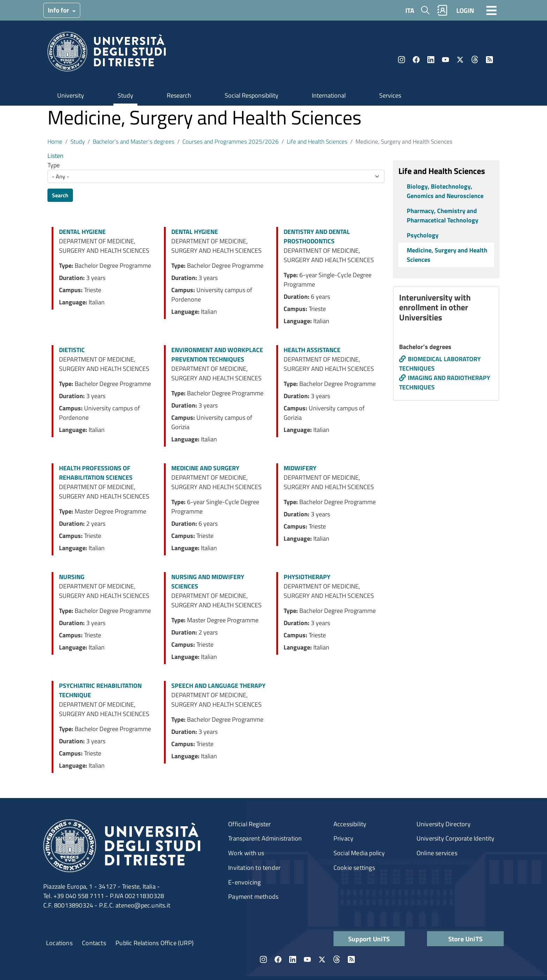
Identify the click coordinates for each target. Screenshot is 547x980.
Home (55, 141)
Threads (475, 60)
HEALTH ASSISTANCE (312, 350)
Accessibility (350, 824)
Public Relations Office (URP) (155, 943)
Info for (59, 10)
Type (54, 165)
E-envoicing (244, 882)
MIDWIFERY (300, 468)
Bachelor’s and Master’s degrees (134, 141)
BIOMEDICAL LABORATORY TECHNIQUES (440, 364)
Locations (59, 943)
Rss (489, 60)
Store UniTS (465, 939)
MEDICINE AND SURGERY (205, 468)
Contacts (94, 943)
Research (179, 95)
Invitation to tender (254, 868)
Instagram (402, 60)
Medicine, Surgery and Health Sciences (447, 255)
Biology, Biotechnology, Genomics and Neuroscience (445, 191)
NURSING (72, 577)
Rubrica (442, 10)
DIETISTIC (72, 350)
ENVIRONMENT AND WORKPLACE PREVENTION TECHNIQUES (217, 355)
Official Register (249, 824)
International (329, 95)
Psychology (423, 235)
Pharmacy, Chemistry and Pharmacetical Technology (443, 215)
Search (60, 195)
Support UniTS (369, 939)
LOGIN (465, 10)
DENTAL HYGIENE (82, 232)
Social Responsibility (252, 95)
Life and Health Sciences (317, 141)
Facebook (416, 60)
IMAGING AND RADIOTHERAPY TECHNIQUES (445, 382)
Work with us (246, 853)
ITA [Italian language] (410, 10)
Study (125, 95)
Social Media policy (359, 853)
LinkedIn (431, 60)
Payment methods (253, 897)
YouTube (445, 60)
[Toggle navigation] (492, 10)
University (71, 95)
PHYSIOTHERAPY (307, 577)
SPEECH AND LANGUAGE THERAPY (218, 686)
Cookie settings (354, 868)
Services (390, 95)
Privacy (343, 838)
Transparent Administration (265, 838)
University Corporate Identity (456, 838)
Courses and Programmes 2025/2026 (231, 141)
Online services (437, 853)
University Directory (444, 824)
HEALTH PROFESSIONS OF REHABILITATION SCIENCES (96, 473)
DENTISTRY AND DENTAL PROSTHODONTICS (317, 236)
